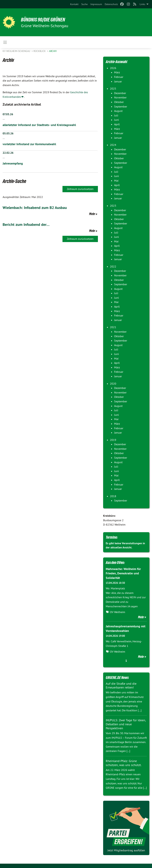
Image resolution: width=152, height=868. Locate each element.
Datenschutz (111, 4)
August (118, 111)
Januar (118, 81)
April (117, 124)
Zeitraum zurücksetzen (80, 189)
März (117, 72)
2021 (113, 327)
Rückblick (40, 51)
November (120, 97)
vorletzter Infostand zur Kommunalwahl (29, 144)
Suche (84, 4)
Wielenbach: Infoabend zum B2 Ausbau (37, 207)
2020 (113, 384)
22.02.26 (8, 153)
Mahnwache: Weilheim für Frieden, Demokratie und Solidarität (123, 573)
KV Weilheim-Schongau (17, 51)
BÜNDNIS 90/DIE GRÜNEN (46, 20)
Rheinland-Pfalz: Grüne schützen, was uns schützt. (124, 762)
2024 (113, 145)
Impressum (96, 4)
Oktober (119, 102)
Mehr (92, 214)
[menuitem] (74, 4)
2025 (113, 89)
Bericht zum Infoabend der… (28, 224)
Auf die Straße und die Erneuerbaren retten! (121, 685)
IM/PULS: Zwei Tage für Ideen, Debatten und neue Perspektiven (126, 724)
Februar (119, 77)
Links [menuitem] (142, 4)
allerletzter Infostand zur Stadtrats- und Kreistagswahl (39, 125)
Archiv (53, 51)
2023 (113, 206)
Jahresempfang (13, 163)
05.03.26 (8, 133)
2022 (113, 266)
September (121, 106)
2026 (113, 68)
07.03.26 (8, 114)
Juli (116, 115)
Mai (116, 181)
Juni (116, 120)
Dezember (120, 93)
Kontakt (74, 4)
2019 (113, 440)
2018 (113, 496)
